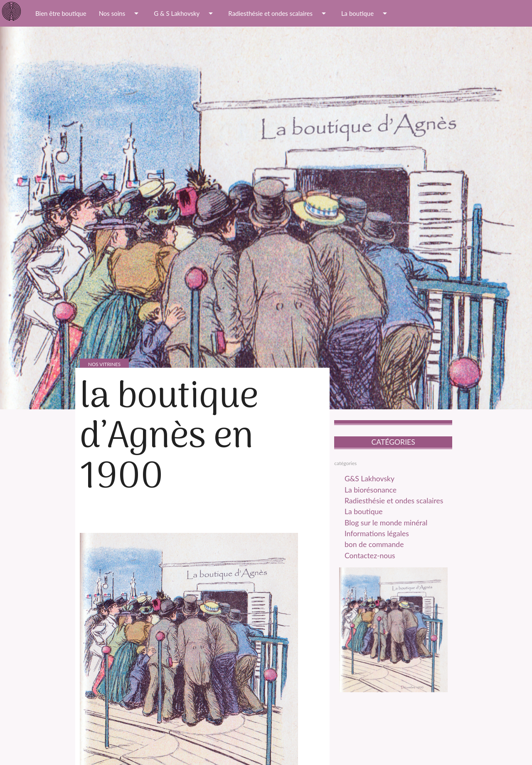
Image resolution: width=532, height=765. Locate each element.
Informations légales (378, 536)
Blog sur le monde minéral (387, 525)
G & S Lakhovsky (185, 13)
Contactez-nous (371, 558)
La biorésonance (372, 491)
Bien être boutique (61, 13)
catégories (345, 464)
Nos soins (120, 13)
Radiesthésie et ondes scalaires (278, 13)
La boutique (366, 13)
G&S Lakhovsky (371, 480)
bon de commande (375, 547)
